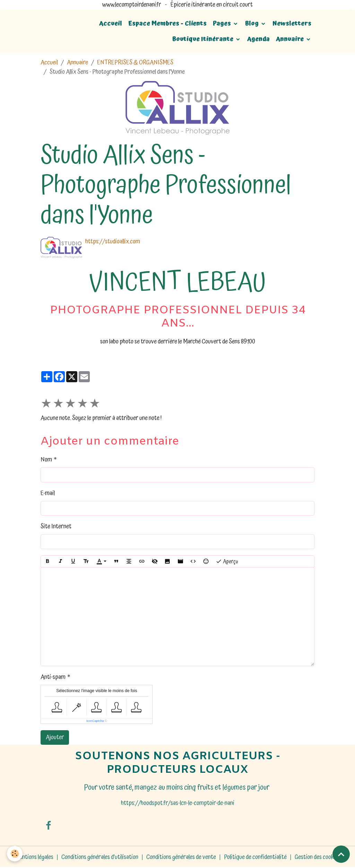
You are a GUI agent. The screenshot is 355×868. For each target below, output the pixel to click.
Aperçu (227, 562)
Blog (252, 23)
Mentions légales (34, 857)
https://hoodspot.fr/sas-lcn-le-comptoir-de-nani (178, 803)
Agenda (258, 39)
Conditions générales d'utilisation (100, 857)
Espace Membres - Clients (167, 23)
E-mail (48, 493)
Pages (223, 23)
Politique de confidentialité (255, 857)
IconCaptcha (95, 721)
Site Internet (56, 526)
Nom (46, 460)
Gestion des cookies (318, 857)
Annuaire (291, 39)
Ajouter (55, 737)
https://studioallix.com (113, 241)
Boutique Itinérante (203, 39)
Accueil (111, 23)
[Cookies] (15, 854)
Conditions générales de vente (181, 857)
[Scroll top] (341, 854)
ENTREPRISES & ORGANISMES (135, 62)
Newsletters (292, 23)
